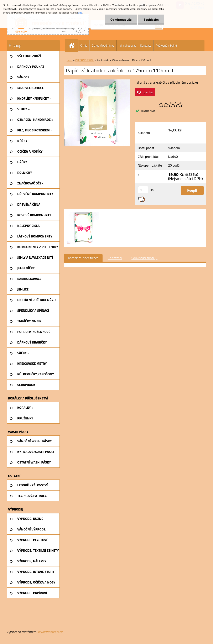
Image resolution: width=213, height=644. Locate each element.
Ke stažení (115, 258)
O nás (84, 45)
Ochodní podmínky (103, 45)
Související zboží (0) (145, 258)
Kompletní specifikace (83, 258)
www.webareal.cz (50, 632)
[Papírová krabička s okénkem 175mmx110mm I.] (97, 81)
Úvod (69, 60)
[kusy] (143, 190)
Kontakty (146, 45)
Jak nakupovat (127, 45)
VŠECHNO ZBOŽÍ (85, 60)
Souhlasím (151, 20)
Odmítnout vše (121, 20)
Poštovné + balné (166, 45)
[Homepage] (73, 45)
